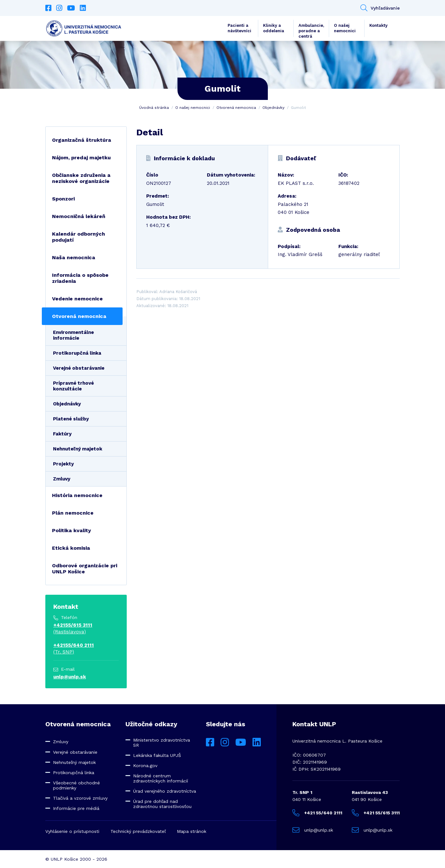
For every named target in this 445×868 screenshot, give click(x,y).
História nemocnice (77, 495)
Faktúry (62, 434)
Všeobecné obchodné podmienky (76, 785)
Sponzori (63, 199)
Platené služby (71, 419)
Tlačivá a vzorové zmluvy (80, 798)
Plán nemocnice (73, 513)
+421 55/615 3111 (376, 813)
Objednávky (273, 108)
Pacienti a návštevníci (239, 28)
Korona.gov (145, 766)
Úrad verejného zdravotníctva (165, 791)
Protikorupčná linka (77, 353)
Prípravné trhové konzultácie (73, 386)
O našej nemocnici (345, 28)
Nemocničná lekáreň (79, 216)
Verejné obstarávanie (79, 368)
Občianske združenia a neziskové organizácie (81, 178)
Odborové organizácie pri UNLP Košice (85, 569)
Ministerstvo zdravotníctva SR (162, 743)
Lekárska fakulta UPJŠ (157, 755)
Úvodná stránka (154, 108)
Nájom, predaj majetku (81, 158)
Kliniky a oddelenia (274, 28)
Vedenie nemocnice (77, 299)
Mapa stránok (192, 831)
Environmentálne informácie (73, 335)
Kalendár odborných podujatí (79, 237)
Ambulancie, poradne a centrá (311, 30)
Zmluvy (62, 479)
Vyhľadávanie (380, 8)
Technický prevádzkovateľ (138, 831)
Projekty (63, 464)
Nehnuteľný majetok (78, 449)
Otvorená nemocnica (236, 108)
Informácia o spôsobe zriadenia (80, 278)
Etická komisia (71, 548)
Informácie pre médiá (76, 808)
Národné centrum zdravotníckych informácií (161, 778)
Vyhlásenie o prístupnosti (72, 831)
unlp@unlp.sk (70, 677)
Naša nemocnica (74, 257)
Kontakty (378, 25)
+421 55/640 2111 (317, 813)
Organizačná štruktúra (82, 140)
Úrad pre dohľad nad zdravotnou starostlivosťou (162, 804)
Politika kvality (72, 530)
